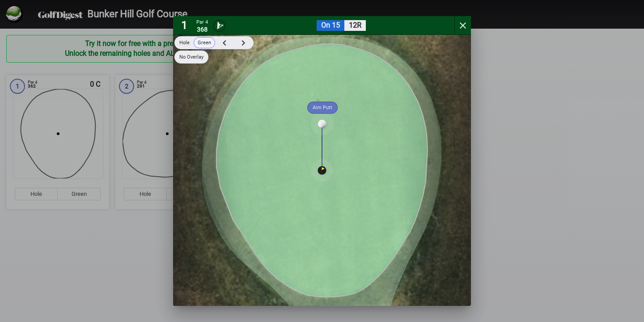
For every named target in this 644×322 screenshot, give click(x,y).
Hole (184, 43)
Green (204, 43)
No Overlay (191, 57)
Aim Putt (322, 108)
